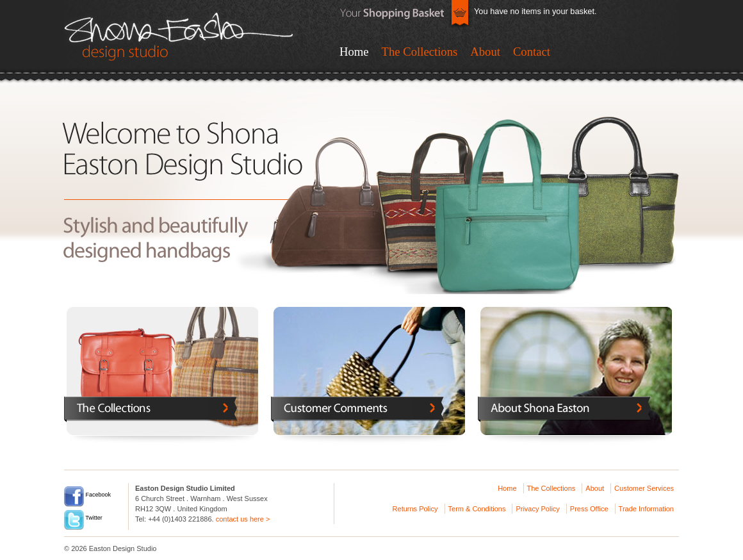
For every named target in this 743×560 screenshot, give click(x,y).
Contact (532, 52)
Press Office (589, 509)
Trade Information (646, 509)
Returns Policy (415, 509)
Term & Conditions (477, 509)
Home (354, 52)
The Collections (420, 52)
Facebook (87, 495)
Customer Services (644, 488)
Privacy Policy (537, 509)
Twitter (83, 518)
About (485, 52)
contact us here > (243, 519)
